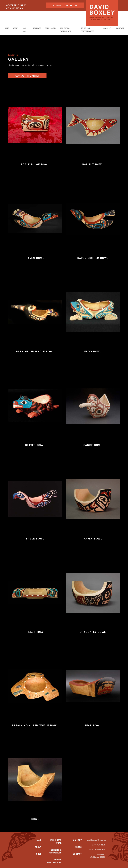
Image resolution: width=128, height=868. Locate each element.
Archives (37, 28)
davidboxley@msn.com (97, 840)
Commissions (51, 28)
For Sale (24, 30)
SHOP (39, 854)
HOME (39, 840)
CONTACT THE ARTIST (65, 5)
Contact (120, 28)
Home (6, 28)
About (16, 28)
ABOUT (38, 847)
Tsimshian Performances (87, 30)
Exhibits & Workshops (66, 30)
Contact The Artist (27, 76)
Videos (78, 847)
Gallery (77, 840)
